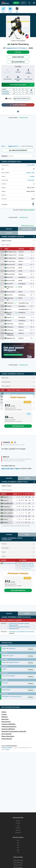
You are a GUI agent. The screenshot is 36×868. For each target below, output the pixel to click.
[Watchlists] (18, 72)
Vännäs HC (10, 277)
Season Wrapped (18, 105)
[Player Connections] (28, 72)
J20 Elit (20, 268)
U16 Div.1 (21, 258)
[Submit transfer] (28, 79)
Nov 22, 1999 (31, 165)
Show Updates (18, 57)
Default (9, 229)
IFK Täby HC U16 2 (12, 252)
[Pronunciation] (8, 72)
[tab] (9, 229)
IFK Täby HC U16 (11, 258)
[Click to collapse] (34, 237)
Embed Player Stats (27, 226)
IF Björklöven (10, 303)
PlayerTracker (31, 91)
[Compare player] (8, 79)
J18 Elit (20, 265)
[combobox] (9, 156)
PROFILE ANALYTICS (22, 99)
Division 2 (23, 48)
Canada (18, 823)
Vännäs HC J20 (11, 268)
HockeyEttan (22, 277)
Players (9, 535)
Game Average (27, 229)
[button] (18, 52)
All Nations (18, 832)
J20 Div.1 (21, 261)
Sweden (32, 176)
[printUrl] (18, 112)
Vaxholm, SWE (30, 173)
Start (3, 146)
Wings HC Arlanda (9, 313)
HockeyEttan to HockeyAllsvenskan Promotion (22, 632)
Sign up (16, 3)
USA (18, 825)
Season (9, 613)
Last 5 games (6, 91)
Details (31, 649)
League (27, 613)
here (8, 750)
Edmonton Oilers (18, 865)
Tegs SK (9, 317)
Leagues (9, 478)
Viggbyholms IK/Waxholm (10, 334)
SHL (18, 845)
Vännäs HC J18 (11, 265)
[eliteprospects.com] (5, 3)
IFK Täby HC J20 (11, 261)
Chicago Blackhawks (18, 860)
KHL (18, 843)
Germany (18, 830)
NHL (18, 841)
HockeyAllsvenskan (24, 303)
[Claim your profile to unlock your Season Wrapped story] (18, 351)
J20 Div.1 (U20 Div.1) (8, 513)
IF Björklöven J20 (10, 288)
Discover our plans (22, 85)
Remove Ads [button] (23, 118)
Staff (27, 535)
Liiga (18, 850)
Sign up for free (7, 468)
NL (18, 852)
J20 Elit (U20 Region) (8, 516)
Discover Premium (18, 590)
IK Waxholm (31, 180)
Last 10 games (6, 93)
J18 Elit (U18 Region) (8, 510)
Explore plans (18, 426)
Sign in (23, 3)
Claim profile (18, 62)
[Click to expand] (34, 538)
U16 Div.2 (21, 252)
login (17, 468)
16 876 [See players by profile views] (8, 99)
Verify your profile (7, 748)
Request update (29, 210)
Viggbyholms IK (12, 48)
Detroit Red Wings (18, 863)
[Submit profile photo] (18, 79)
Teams (27, 478)
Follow (18, 52)
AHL (18, 848)
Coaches (9, 233)
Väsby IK (9, 306)
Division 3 (21, 324)
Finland (18, 828)
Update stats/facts (18, 150)
